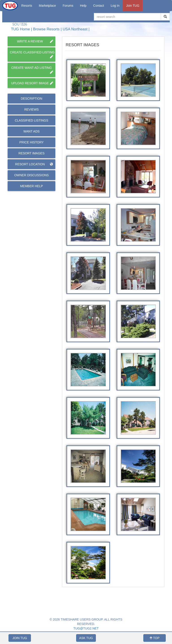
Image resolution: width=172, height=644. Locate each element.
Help (83, 6)
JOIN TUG (20, 638)
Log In (115, 6)
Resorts (27, 6)
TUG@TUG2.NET (86, 628)
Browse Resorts (46, 29)
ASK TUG (86, 638)
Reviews (31, 109)
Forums (68, 6)
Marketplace (47, 6)
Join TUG (133, 6)
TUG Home (20, 29)
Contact (99, 6)
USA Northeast (75, 29)
